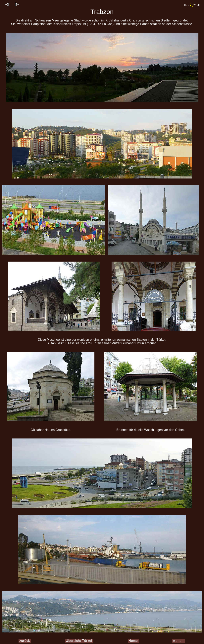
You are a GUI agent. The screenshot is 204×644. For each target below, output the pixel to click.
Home (133, 641)
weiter (178, 641)
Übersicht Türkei (79, 641)
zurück (25, 641)
